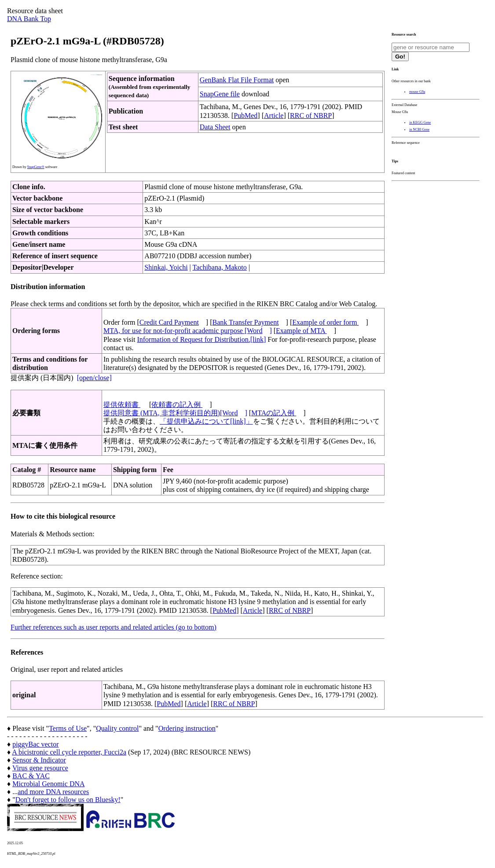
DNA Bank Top (29, 19)
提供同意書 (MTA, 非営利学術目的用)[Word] (175, 413)
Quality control (117, 728)
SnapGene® (36, 167)
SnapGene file (220, 94)
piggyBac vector (35, 744)
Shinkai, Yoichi (166, 267)
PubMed (246, 115)
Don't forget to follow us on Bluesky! (68, 800)
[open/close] (94, 378)
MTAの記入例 (274, 413)
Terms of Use (68, 728)
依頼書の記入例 (177, 405)
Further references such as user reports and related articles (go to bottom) (114, 627)
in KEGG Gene (420, 123)
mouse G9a (417, 92)
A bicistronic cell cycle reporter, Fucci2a (69, 752)
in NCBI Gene (419, 130)
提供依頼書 (122, 405)
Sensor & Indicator (39, 760)
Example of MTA (301, 331)
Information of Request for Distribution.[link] (201, 339)
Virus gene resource (40, 768)
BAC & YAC (31, 776)
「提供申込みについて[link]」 (206, 421)
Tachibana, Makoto (220, 267)
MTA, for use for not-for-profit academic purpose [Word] (188, 331)
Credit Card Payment (169, 322)
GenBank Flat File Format (237, 80)
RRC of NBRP (311, 115)
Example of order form (325, 322)
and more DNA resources (53, 792)
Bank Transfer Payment (246, 322)
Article (274, 115)
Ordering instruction (187, 728)
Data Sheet (215, 127)
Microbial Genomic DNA (48, 784)
